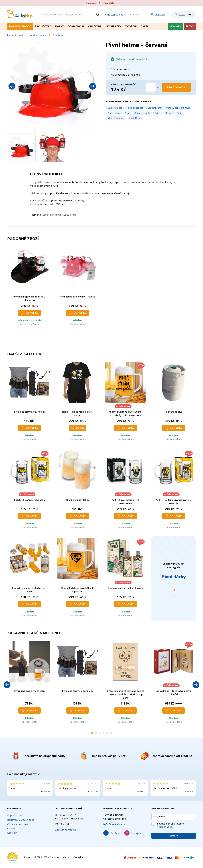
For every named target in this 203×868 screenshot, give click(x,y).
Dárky (22, 35)
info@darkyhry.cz (114, 824)
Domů (10, 35)
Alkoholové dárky (39, 35)
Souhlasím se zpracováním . (171, 825)
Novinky (176, 26)
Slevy (190, 26)
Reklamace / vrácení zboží (21, 820)
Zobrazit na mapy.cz (66, 830)
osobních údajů (165, 827)
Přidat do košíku (176, 87)
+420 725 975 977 (115, 15)
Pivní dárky (58, 35)
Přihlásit (174, 836)
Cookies (11, 828)
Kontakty (12, 833)
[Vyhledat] (99, 15)
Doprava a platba (16, 815)
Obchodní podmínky (18, 824)
